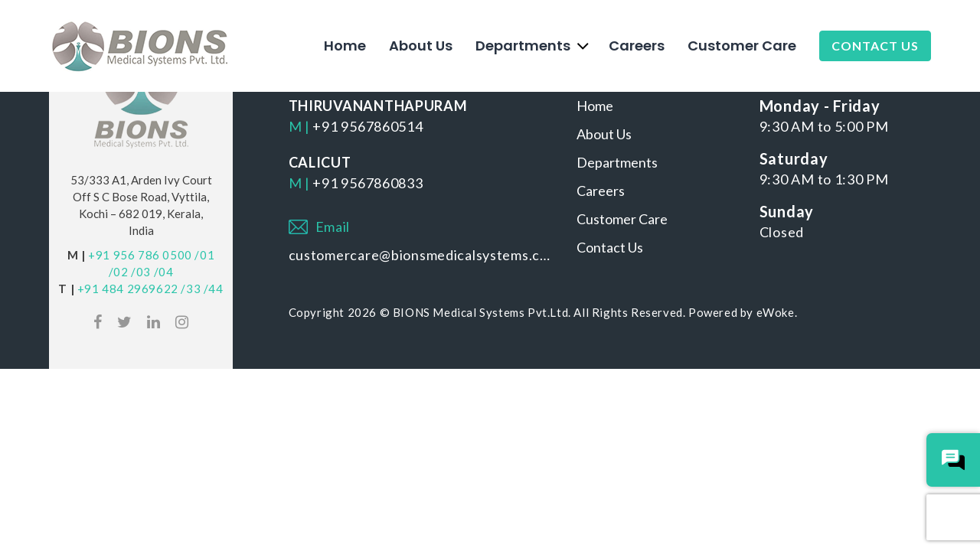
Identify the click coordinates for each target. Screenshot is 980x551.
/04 (164, 272)
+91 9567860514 (367, 126)
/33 (191, 289)
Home (345, 46)
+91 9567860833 (367, 183)
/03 (141, 272)
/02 (119, 272)
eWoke (776, 312)
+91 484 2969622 (128, 289)
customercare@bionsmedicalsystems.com (421, 255)
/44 (214, 289)
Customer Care (742, 46)
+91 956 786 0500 (140, 255)
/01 (204, 255)
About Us (421, 46)
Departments (523, 46)
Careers (637, 46)
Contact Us (875, 46)
